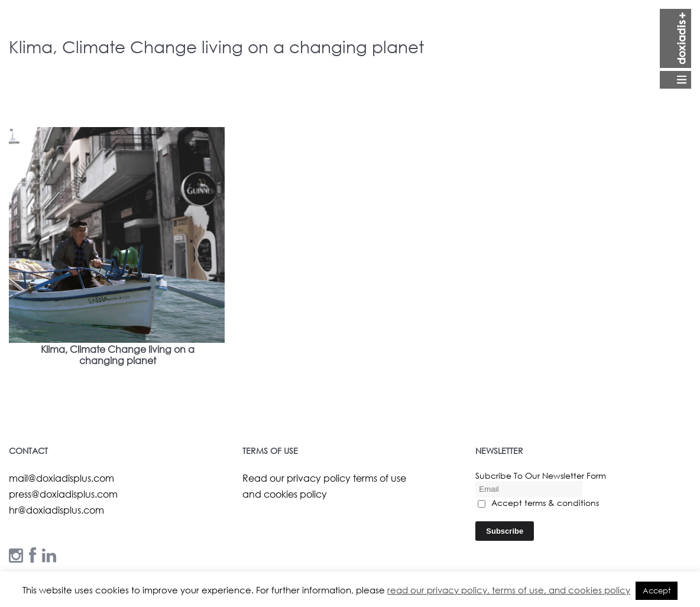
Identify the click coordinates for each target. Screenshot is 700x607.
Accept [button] (657, 591)
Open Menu (675, 49)
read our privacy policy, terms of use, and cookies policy (509, 590)
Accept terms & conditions (538, 503)
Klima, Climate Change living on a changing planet (118, 355)
